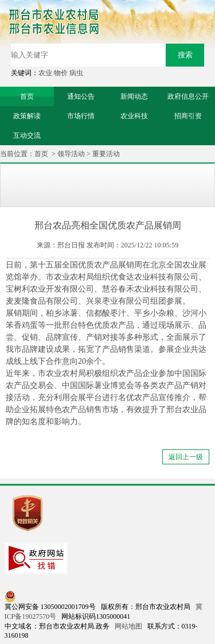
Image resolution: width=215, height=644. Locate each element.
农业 (45, 73)
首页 (41, 154)
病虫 (76, 73)
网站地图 (128, 626)
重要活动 (106, 154)
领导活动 (71, 154)
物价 (61, 73)
